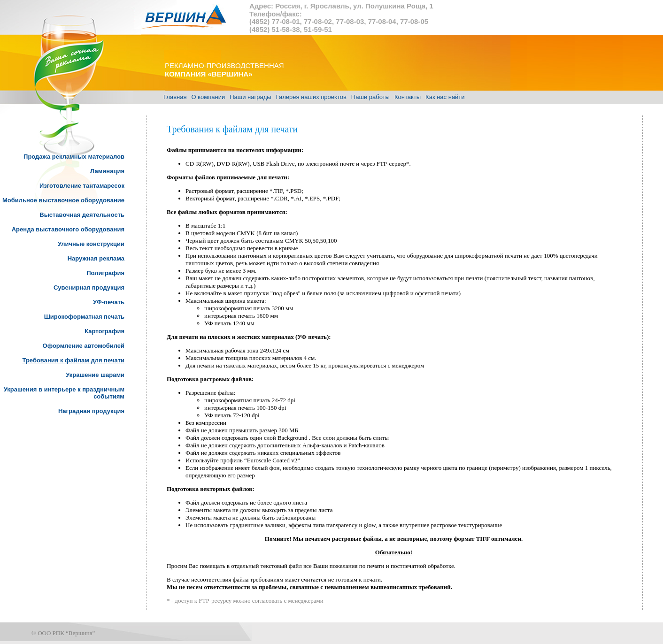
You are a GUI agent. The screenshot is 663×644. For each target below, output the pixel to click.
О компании (208, 97)
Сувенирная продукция (89, 287)
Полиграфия (105, 273)
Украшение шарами (95, 375)
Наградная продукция (91, 411)
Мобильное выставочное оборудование (63, 200)
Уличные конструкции (91, 244)
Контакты (408, 97)
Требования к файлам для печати (73, 360)
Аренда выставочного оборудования (68, 229)
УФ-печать (109, 302)
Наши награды (250, 97)
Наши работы (370, 97)
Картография (104, 331)
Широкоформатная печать (84, 317)
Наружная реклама (96, 258)
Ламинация (107, 171)
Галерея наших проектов (311, 97)
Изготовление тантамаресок (82, 186)
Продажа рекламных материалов (74, 157)
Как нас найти (445, 97)
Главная (175, 97)
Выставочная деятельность (82, 215)
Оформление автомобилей (84, 346)
